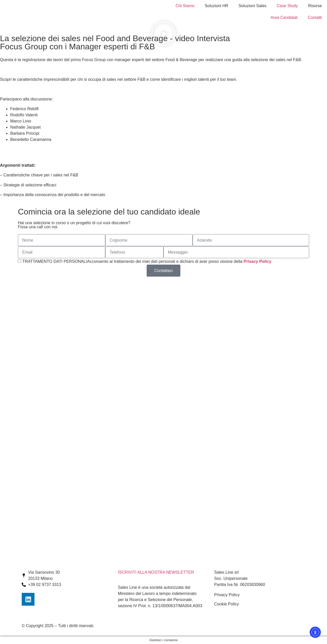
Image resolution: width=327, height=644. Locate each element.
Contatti (315, 18)
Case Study (287, 6)
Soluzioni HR (216, 6)
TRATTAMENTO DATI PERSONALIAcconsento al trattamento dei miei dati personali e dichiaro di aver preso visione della (147, 261)
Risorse (315, 6)
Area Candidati (284, 18)
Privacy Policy (227, 595)
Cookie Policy (226, 604)
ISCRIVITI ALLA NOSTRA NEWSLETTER (156, 572)
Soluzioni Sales (253, 6)
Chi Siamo (185, 6)
